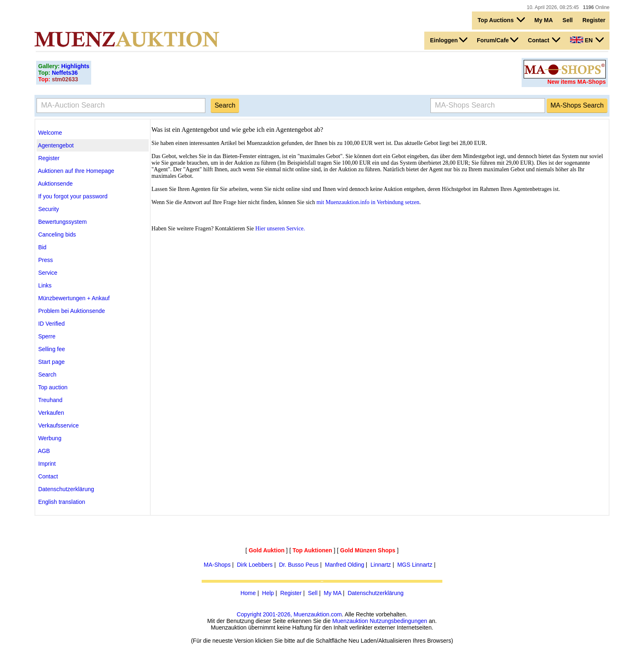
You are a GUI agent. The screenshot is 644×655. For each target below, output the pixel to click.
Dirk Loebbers (255, 565)
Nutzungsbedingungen (398, 621)
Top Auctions (501, 20)
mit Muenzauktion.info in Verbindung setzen (368, 202)
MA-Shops (217, 565)
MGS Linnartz (415, 565)
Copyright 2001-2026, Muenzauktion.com (289, 614)
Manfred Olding (345, 565)
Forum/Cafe (498, 40)
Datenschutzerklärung (375, 593)
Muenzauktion (350, 621)
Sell (568, 20)
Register (594, 20)
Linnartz (381, 565)
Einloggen (449, 40)
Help (268, 593)
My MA (544, 20)
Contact (544, 40)
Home (248, 593)
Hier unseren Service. (280, 229)
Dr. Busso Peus (299, 565)
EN (587, 40)
